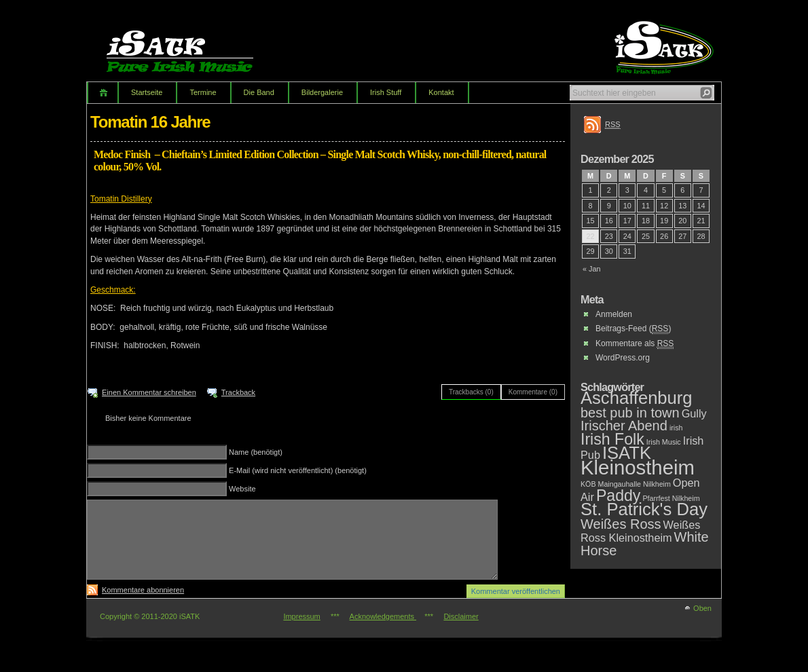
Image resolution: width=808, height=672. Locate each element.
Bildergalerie (322, 92)
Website (242, 489)
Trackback (238, 392)
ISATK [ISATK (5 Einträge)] (627, 453)
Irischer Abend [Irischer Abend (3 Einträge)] (624, 426)
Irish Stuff (386, 92)
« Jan (592, 269)
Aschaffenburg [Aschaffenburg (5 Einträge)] (637, 398)
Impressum (301, 616)
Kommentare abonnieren (143, 590)
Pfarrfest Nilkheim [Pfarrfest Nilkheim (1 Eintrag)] (671, 498)
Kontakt (441, 92)
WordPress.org (623, 358)
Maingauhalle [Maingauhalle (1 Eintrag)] (620, 484)
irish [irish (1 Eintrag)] (676, 428)
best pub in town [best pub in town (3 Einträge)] (630, 413)
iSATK (191, 44)
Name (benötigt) (256, 452)
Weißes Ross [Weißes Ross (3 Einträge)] (621, 524)
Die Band (259, 92)
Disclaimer (461, 616)
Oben (702, 608)
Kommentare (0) (533, 392)
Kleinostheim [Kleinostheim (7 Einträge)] (638, 467)
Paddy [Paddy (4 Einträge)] (619, 496)
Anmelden (614, 314)
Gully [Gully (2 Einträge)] (694, 413)
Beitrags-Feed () (633, 329)
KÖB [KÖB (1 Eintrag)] (588, 484)
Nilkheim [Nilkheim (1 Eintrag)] (657, 484)
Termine (203, 92)
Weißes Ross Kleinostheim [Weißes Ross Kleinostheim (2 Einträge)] (640, 531)
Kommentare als (635, 344)
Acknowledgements (383, 616)
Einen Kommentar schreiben (149, 392)
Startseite (147, 92)
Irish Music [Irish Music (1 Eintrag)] (664, 442)
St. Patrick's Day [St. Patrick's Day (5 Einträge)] (644, 509)
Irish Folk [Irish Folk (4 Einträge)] (612, 439)
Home (102, 93)
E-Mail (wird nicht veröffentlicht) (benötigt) (298, 470)
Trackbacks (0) (471, 392)
